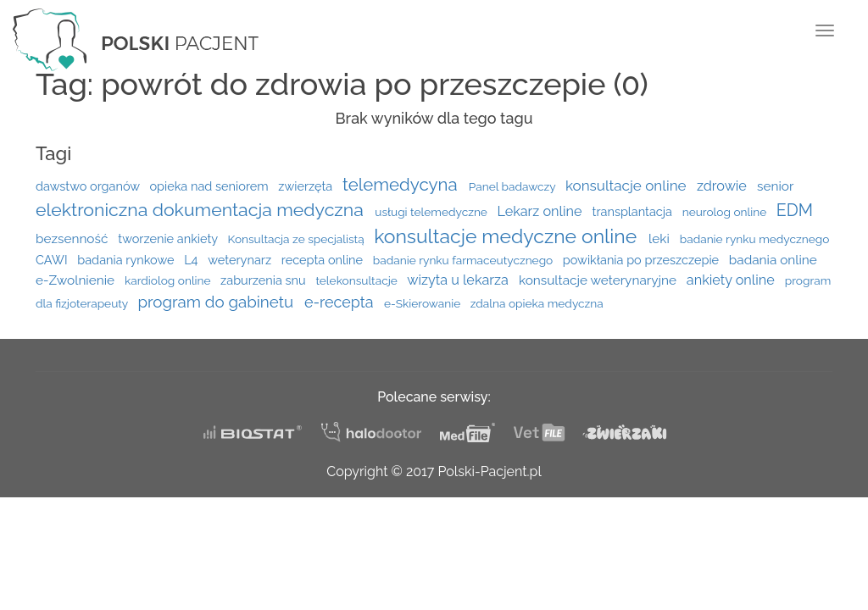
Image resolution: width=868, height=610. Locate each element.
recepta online (324, 260)
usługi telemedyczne (432, 212)
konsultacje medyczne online (508, 236)
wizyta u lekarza (459, 280)
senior (775, 186)
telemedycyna (402, 185)
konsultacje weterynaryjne (599, 280)
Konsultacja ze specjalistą (298, 239)
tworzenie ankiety (169, 238)
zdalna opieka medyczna (537, 303)
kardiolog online (169, 280)
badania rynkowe (127, 260)
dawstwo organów (89, 186)
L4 (192, 260)
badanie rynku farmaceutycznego (465, 260)
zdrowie (723, 186)
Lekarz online (541, 211)
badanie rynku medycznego (755, 239)
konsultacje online (628, 186)
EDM (795, 211)
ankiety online (732, 280)
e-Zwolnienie (77, 280)
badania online (773, 260)
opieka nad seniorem (210, 186)
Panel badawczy (514, 186)
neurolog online (726, 212)
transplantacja (634, 211)
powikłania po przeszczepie (643, 260)
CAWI (53, 260)
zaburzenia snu (264, 280)
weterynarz (241, 260)
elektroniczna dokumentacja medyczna (202, 210)
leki (661, 239)
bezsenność (73, 239)
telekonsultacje (358, 280)
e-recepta (341, 302)
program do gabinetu (217, 302)
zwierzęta (307, 186)
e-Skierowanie (424, 303)
